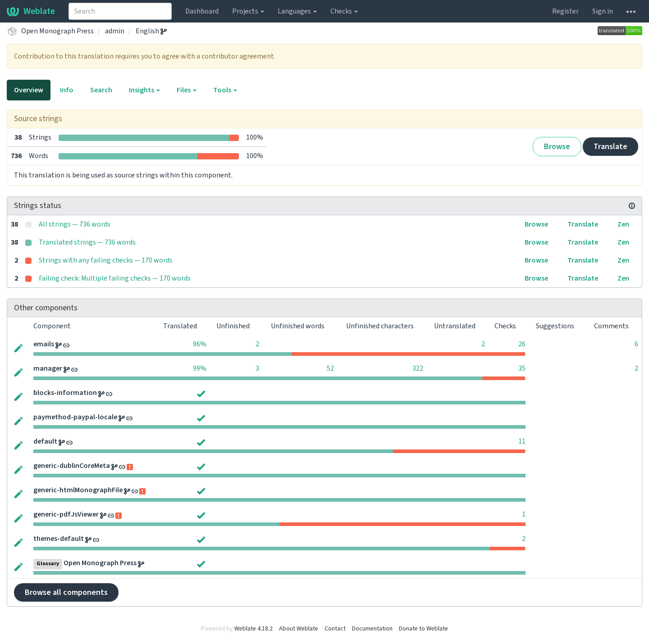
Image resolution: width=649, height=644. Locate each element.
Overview (29, 90)
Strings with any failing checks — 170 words (106, 260)
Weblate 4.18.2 (254, 629)
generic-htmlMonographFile (78, 490)
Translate (610, 147)
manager (48, 368)
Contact (335, 629)
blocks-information (65, 393)
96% (200, 344)
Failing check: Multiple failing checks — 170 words (115, 278)
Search (101, 90)
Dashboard (202, 11)
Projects (248, 11)
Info (67, 90)
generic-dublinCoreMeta (72, 466)
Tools (225, 90)
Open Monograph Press (57, 31)
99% (200, 368)
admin (115, 31)
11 (522, 441)
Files (187, 90)
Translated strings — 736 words (87, 242)
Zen (623, 224)
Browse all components (66, 592)
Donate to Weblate (423, 629)
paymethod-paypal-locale (75, 417)
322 (418, 368)
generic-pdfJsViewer (66, 514)
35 (522, 368)
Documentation (372, 629)
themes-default (59, 539)
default (45, 441)
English (151, 31)
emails (44, 344)
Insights (144, 90)
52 (330, 368)
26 (522, 344)
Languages (297, 11)
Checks (344, 11)
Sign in (603, 11)
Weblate (31, 11)
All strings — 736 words (75, 224)
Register (565, 11)
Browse (557, 147)
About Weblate (299, 629)
